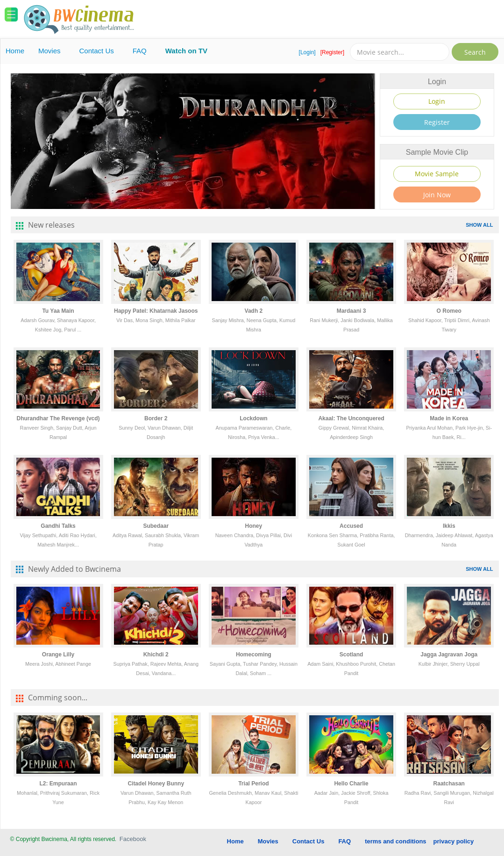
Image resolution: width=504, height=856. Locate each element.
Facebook (133, 839)
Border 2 (156, 418)
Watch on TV (186, 51)
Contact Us (97, 51)
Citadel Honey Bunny (156, 784)
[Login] (307, 52)
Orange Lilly (58, 655)
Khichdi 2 (156, 655)
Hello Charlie (351, 784)
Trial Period (253, 784)
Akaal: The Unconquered (351, 418)
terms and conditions (395, 841)
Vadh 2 (254, 311)
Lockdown (253, 418)
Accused (351, 526)
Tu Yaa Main (58, 311)
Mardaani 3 (351, 311)
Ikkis (449, 526)
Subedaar (156, 526)
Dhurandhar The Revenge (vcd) (58, 418)
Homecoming (254, 655)
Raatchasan (449, 784)
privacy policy (454, 841)
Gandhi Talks (58, 526)
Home (15, 51)
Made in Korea (449, 418)
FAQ (140, 51)
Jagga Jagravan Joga (449, 655)
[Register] (332, 52)
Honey (254, 526)
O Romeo (449, 311)
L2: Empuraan (58, 784)
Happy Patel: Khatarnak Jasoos (156, 311)
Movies (50, 51)
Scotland (351, 655)
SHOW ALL (479, 225)
